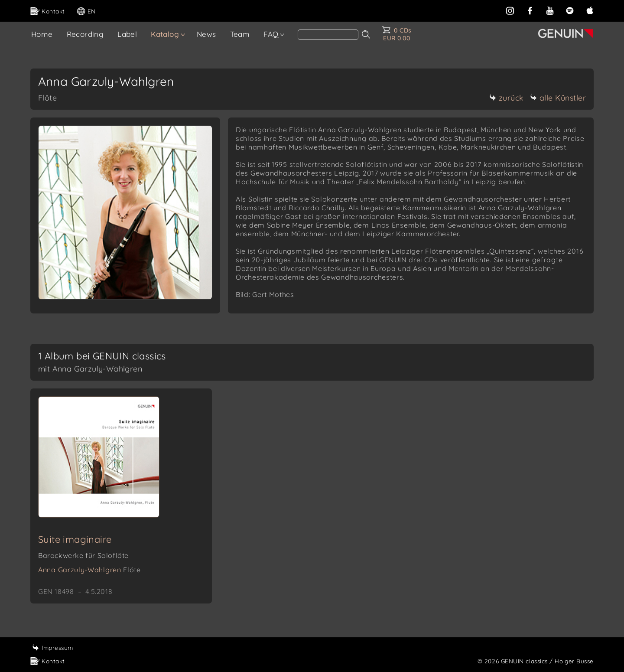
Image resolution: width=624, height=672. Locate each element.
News (206, 34)
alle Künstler (558, 98)
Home (42, 34)
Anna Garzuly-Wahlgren (89, 570)
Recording (85, 34)
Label (127, 34)
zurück (507, 98)
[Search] (328, 35)
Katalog (165, 34)
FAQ (271, 34)
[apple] (590, 10)
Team (240, 34)
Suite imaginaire (75, 539)
